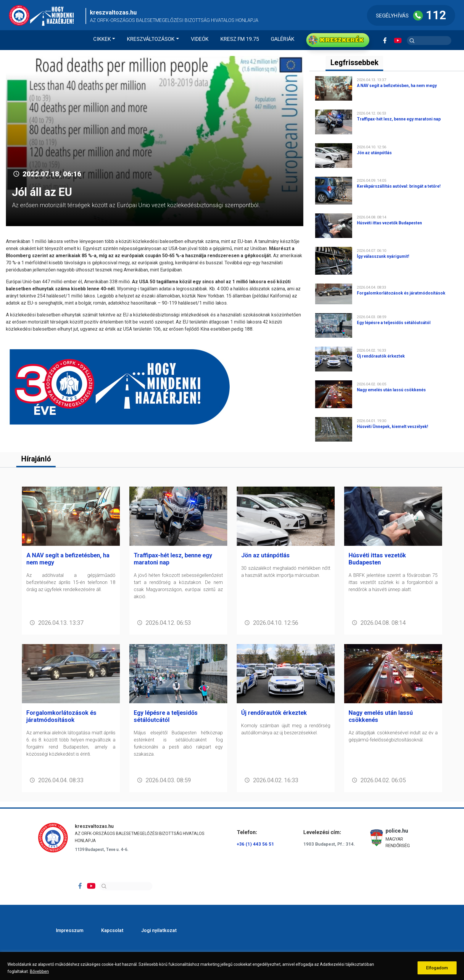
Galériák (283, 39)
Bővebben (39, 971)
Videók (200, 39)
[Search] (126, 886)
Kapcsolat (112, 930)
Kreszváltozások (151, 39)
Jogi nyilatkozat (159, 930)
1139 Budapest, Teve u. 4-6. (102, 849)
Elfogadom (437, 968)
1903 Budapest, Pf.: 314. (329, 844)
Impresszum (70, 930)
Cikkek (102, 39)
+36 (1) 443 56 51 (255, 844)
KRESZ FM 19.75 (240, 39)
